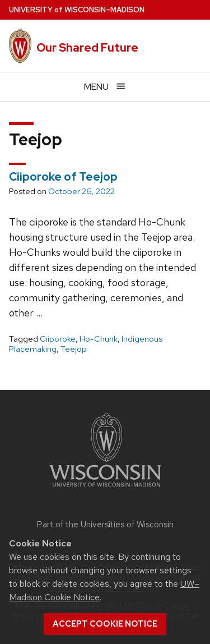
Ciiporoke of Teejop (63, 177)
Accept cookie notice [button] (105, 624)
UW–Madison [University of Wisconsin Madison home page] (77, 10)
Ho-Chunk (99, 339)
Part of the (105, 525)
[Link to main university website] (105, 489)
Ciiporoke (58, 339)
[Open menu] (105, 87)
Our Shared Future (87, 48)
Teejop (74, 349)
